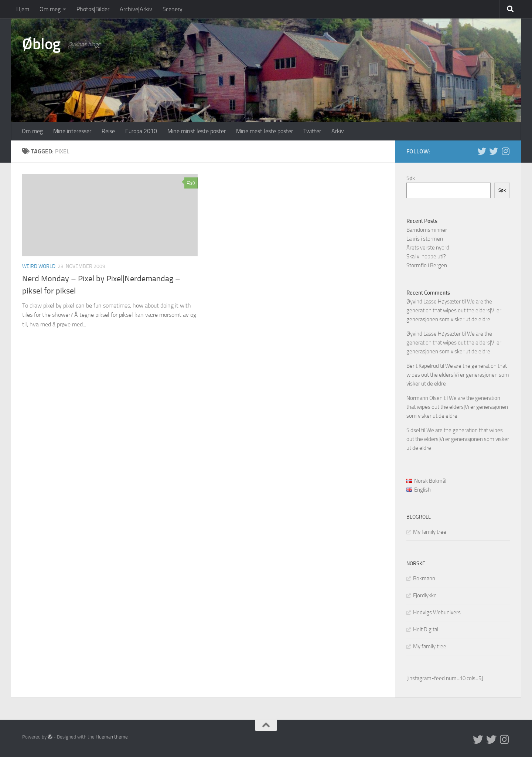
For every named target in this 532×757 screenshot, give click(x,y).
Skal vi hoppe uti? (426, 257)
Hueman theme (112, 737)
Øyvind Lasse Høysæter (434, 302)
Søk (411, 178)
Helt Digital (426, 629)
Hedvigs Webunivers (437, 612)
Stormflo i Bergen (427, 265)
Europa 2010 (141, 131)
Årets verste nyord (428, 248)
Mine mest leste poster (265, 131)
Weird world (39, 266)
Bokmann (424, 578)
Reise (108, 131)
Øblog (41, 44)
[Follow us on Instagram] (505, 151)
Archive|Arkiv (136, 9)
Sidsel (413, 430)
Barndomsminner (427, 230)
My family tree (430, 532)
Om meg (50, 9)
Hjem (23, 9)
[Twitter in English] (482, 151)
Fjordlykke (425, 595)
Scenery (173, 9)
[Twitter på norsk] (494, 151)
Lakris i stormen (425, 239)
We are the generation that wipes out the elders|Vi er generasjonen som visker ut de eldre (454, 310)
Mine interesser (72, 131)
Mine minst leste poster (197, 131)
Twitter (312, 131)
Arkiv (338, 131)
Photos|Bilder (93, 9)
